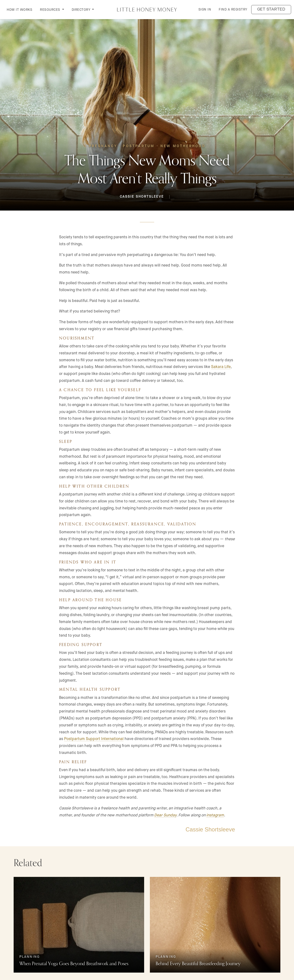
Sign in (205, 9)
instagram (215, 815)
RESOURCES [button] (51, 10)
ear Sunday (167, 815)
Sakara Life (221, 367)
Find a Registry (233, 9)
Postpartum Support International (94, 739)
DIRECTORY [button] (82, 10)
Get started (271, 9)
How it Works (19, 10)
